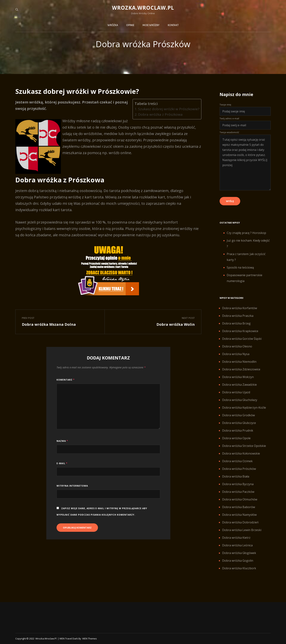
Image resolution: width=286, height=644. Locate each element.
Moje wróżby (151, 25)
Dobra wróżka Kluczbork (239, 568)
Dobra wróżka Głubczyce (239, 423)
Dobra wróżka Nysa (236, 354)
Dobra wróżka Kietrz (236, 538)
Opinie (130, 25)
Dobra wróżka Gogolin (238, 561)
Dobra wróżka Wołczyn (238, 377)
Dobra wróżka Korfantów (240, 308)
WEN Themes (90, 639)
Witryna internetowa (72, 486)
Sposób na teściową (240, 267)
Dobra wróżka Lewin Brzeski (242, 530)
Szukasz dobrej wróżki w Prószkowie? (169, 109)
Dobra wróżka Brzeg (236, 323)
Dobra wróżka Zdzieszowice (241, 369)
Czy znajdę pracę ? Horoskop (246, 233)
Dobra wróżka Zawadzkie (239, 385)
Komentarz (66, 380)
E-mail (62, 463)
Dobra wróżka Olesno (237, 346)
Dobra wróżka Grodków (238, 415)
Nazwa (62, 441)
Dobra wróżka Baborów (239, 507)
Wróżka (113, 25)
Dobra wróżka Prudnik (238, 430)
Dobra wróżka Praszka (238, 316)
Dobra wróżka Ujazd (236, 392)
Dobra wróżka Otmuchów (240, 499)
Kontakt (173, 25)
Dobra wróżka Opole (236, 438)
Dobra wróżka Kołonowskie (241, 453)
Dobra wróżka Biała (236, 476)
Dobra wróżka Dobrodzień (240, 522)
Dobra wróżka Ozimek (237, 461)
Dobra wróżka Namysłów (239, 515)
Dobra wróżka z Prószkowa (160, 114)
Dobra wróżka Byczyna (238, 484)
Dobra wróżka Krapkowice (240, 331)
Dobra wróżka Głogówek (239, 553)
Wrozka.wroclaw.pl (143, 8)
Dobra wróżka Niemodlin (239, 362)
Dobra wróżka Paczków (238, 492)
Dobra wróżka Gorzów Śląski (242, 339)
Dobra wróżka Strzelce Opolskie (244, 446)
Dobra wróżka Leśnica (237, 545)
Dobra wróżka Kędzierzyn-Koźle (244, 408)
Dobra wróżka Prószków (239, 469)
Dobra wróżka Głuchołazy (240, 400)
